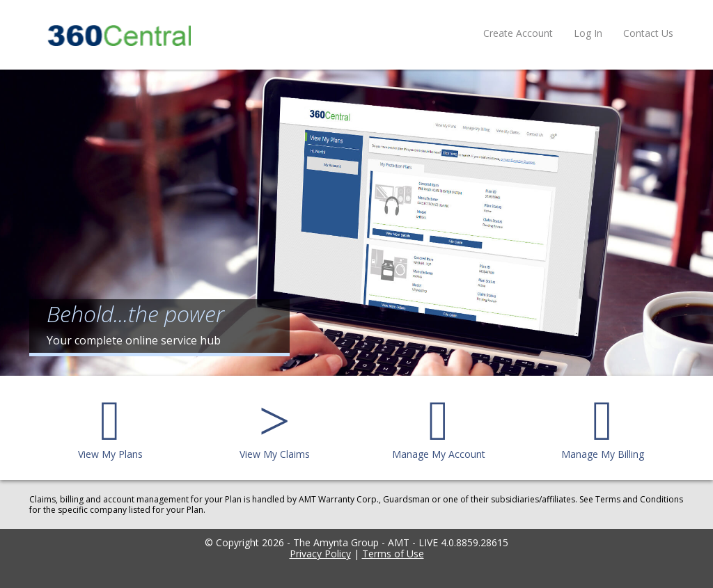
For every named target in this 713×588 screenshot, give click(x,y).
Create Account (518, 33)
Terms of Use (393, 554)
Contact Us (648, 33)
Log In (588, 33)
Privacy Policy (320, 554)
